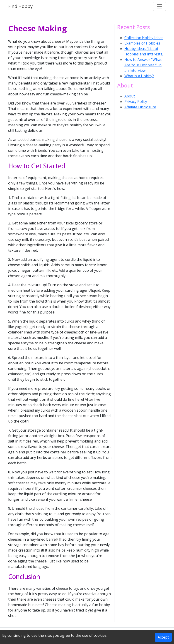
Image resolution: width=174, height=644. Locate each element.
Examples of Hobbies (142, 43)
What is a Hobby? (139, 76)
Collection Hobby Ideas (144, 38)
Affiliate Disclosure (140, 107)
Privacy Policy (136, 102)
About (130, 96)
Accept (163, 637)
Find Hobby (20, 6)
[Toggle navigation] (159, 6)
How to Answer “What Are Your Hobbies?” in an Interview (143, 65)
